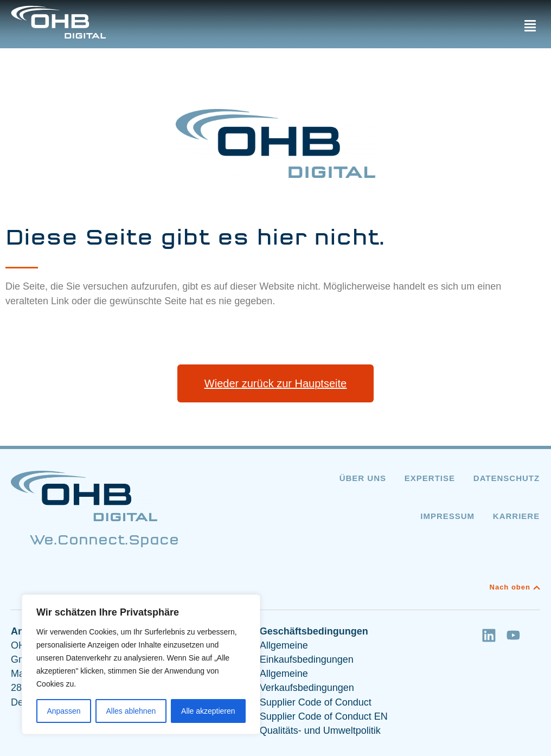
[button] (530, 26)
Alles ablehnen (131, 711)
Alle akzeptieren (208, 711)
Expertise (429, 478)
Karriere (517, 516)
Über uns (362, 478)
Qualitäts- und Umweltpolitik (320, 731)
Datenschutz (507, 478)
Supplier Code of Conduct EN (324, 716)
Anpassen (63, 711)
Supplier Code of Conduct (316, 702)
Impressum (447, 516)
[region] (141, 664)
